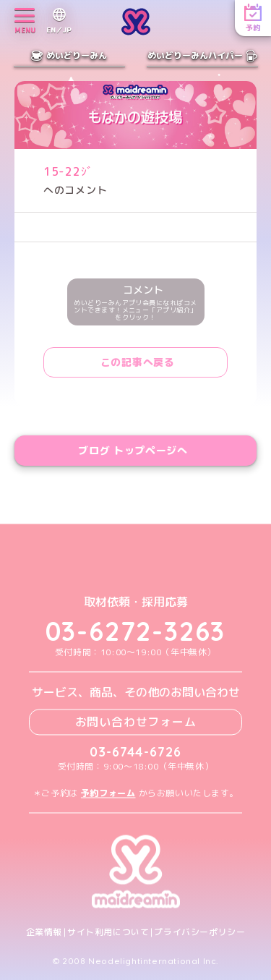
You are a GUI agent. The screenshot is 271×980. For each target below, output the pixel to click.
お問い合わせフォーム (136, 722)
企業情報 (44, 932)
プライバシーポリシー (199, 932)
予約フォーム (108, 793)
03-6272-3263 (136, 632)
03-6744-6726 (135, 752)
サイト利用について (108, 932)
